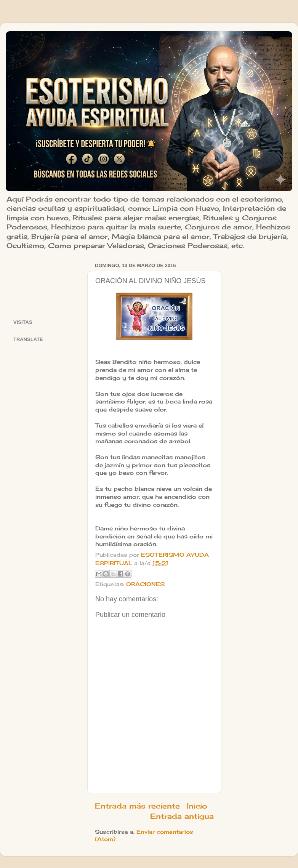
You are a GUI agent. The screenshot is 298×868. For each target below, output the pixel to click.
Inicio (197, 806)
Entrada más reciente (137, 806)
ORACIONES (145, 584)
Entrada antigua (182, 816)
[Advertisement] (46, 284)
